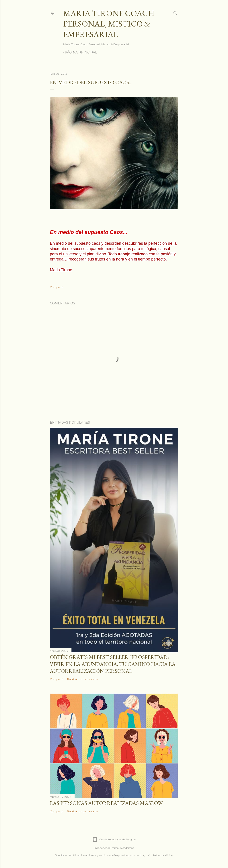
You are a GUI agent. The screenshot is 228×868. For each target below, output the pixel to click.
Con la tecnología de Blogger (114, 839)
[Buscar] (175, 12)
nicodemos (127, 848)
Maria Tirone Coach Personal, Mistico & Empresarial (109, 24)
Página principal (81, 52)
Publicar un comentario (82, 679)
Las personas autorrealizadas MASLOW (106, 803)
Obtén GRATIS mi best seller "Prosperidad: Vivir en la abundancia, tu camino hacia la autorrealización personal (113, 664)
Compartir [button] (57, 287)
